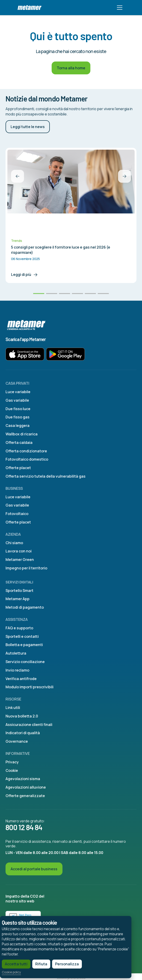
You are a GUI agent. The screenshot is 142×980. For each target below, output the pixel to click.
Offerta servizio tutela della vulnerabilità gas (46, 476)
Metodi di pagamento (25, 607)
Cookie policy (11, 972)
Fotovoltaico (17, 514)
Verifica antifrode (21, 679)
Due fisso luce (18, 409)
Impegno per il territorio (26, 568)
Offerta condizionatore (26, 451)
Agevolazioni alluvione (26, 787)
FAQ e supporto (19, 628)
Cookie (12, 770)
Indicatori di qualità (23, 733)
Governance (17, 741)
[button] (18, 176)
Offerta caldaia (19, 442)
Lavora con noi (19, 551)
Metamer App (18, 599)
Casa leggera (18, 426)
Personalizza (67, 964)
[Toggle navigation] (120, 8)
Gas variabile (17, 400)
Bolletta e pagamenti (24, 645)
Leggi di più (25, 274)
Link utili (13, 708)
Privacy (12, 762)
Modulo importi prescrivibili (30, 687)
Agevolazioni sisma (23, 779)
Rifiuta (41, 964)
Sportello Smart (19, 591)
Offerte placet (18, 468)
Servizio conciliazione (25, 662)
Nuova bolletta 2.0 (22, 716)
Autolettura (16, 653)
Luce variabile (18, 392)
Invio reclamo (17, 670)
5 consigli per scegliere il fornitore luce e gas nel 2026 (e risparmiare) (61, 250)
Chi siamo (14, 543)
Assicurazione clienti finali (29, 725)
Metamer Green (20, 560)
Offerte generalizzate (25, 796)
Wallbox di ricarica (22, 434)
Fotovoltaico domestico (27, 459)
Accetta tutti (16, 964)
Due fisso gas (18, 417)
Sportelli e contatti (22, 636)
